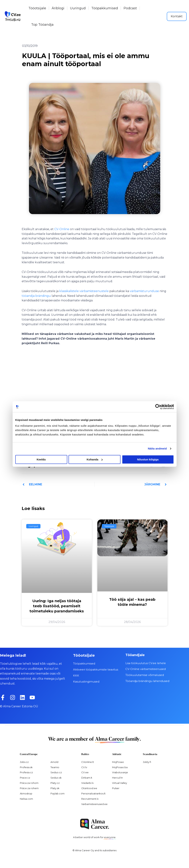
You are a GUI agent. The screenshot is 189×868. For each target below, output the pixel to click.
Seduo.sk (56, 778)
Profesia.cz (26, 772)
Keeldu (41, 459)
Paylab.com (58, 793)
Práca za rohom (29, 783)
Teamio (55, 767)
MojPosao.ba (120, 767)
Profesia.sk (26, 767)
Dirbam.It (87, 778)
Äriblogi (58, 8)
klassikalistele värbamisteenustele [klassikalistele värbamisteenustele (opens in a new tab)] (84, 291)
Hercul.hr (117, 778)
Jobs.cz (24, 762)
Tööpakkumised (105, 8)
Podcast (130, 8)
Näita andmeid (157, 448)
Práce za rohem (29, 788)
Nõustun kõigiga (148, 459)
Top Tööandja (42, 25)
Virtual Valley (120, 783)
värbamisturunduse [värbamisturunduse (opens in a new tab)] (144, 291)
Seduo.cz (56, 772)
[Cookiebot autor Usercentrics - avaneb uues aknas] (158, 407)
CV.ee (85, 772)
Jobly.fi (147, 762)
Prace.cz (25, 778)
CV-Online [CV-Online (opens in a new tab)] (62, 229)
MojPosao (118, 762)
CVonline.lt (88, 762)
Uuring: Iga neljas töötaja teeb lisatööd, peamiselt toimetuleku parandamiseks (57, 606)
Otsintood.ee (89, 788)
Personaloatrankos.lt (93, 793)
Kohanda (95, 459)
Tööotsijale (37, 8)
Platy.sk (55, 788)
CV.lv (84, 767)
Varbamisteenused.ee (94, 804)
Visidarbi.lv (87, 783)
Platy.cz (55, 783)
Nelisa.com (26, 799)
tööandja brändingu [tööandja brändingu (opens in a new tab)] (36, 296)
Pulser (116, 788)
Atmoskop (26, 793)
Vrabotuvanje (120, 772)
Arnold (54, 762)
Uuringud (78, 8)
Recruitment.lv (90, 799)
